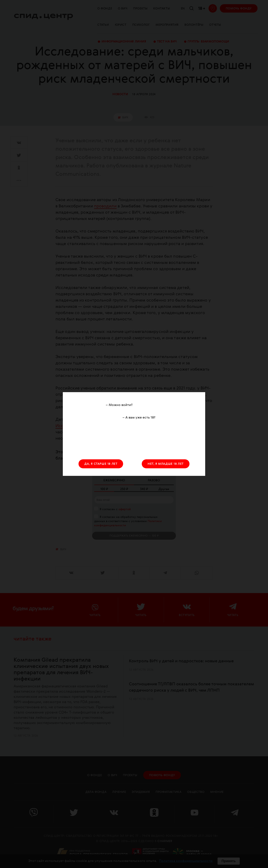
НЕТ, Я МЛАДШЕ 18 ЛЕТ (166, 464)
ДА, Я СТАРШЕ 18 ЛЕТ (101, 464)
